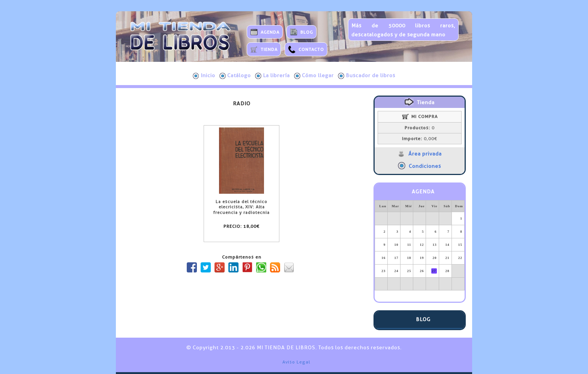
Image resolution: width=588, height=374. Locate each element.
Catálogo (235, 76)
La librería (272, 76)
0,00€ (420, 139)
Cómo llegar (314, 76)
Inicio (204, 76)
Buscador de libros (367, 76)
